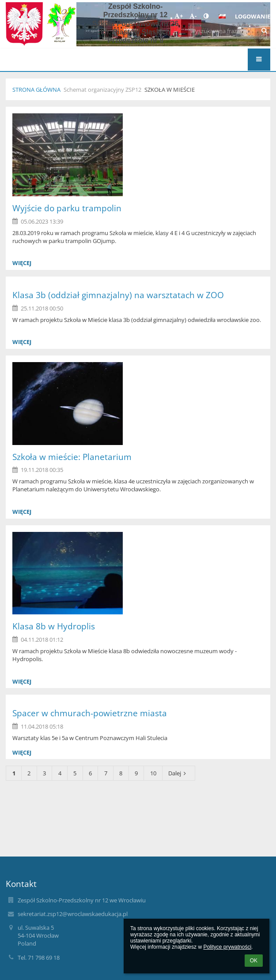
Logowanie (253, 16)
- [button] (193, 16)
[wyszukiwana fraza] (229, 31)
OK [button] (254, 961)
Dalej (178, 773)
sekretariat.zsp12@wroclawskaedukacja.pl (73, 914)
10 (153, 773)
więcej (22, 263)
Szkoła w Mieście (170, 90)
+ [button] (179, 16)
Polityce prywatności (227, 947)
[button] (222, 16)
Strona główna (36, 90)
